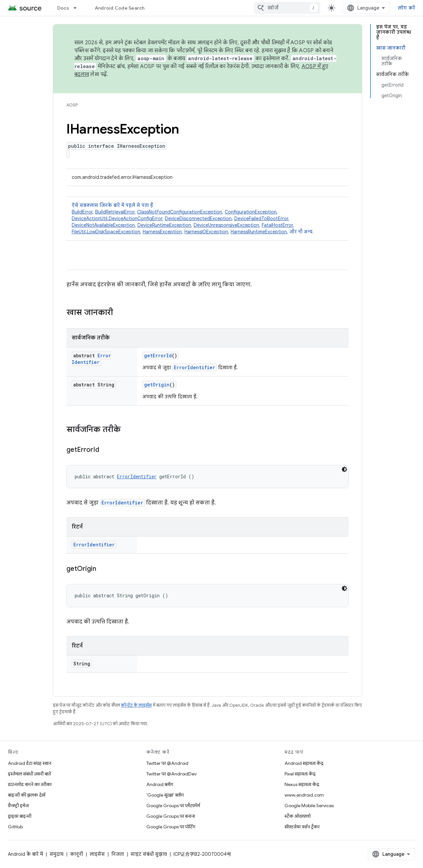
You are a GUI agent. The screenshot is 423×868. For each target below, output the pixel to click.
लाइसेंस (97, 854)
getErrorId (158, 355)
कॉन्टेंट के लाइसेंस (136, 705)
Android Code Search (120, 8)
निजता (118, 854)
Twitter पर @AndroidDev (172, 774)
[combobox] (287, 8)
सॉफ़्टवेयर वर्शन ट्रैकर (302, 827)
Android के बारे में (25, 854)
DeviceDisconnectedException (198, 218)
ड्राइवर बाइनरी (20, 816)
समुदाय (57, 854)
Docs (63, 8)
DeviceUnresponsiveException (226, 225)
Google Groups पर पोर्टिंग (171, 827)
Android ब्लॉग (160, 784)
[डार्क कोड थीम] (344, 469)
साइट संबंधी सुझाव (149, 854)
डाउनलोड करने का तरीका (30, 784)
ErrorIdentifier (91, 359)
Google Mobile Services (309, 806)
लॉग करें (406, 8)
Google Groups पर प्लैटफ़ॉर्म (173, 806)
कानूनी (77, 854)
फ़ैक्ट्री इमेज (18, 806)
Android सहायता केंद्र (304, 763)
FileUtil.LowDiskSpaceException (106, 232)
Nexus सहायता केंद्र (302, 784)
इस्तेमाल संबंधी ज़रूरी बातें (29, 774)
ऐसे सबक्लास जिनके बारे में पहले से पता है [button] (208, 219)
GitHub (15, 827)
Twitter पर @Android (167, 763)
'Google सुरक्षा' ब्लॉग (165, 795)
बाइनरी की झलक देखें (27, 795)
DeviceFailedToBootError (261, 218)
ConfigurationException (251, 212)
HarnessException (162, 232)
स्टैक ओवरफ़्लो (298, 816)
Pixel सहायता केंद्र (300, 774)
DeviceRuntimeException (164, 225)
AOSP (72, 105)
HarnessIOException (206, 232)
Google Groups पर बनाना (171, 816)
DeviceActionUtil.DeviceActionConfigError (117, 218)
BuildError (82, 212)
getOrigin (157, 385)
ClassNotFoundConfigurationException (180, 212)
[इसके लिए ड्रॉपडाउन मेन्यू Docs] (78, 8)
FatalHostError (277, 225)
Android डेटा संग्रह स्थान (30, 763)
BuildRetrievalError (115, 212)
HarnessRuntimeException (259, 232)
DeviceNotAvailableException (103, 225)
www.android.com (304, 795)
